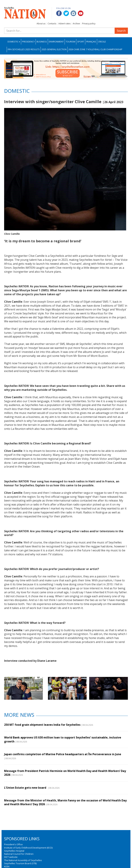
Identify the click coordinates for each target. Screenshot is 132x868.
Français (91, 42)
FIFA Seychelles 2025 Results (24, 49)
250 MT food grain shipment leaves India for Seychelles (42, 725)
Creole (102, 42)
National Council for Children (19, 854)
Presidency (28, 42)
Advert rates (64, 24)
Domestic (14, 42)
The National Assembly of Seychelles (23, 860)
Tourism (70, 42)
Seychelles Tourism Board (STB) (20, 863)
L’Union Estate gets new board (26, 788)
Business (42, 42)
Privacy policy (89, 24)
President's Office (13, 844)
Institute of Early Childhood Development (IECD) (28, 848)
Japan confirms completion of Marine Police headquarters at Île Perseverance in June (63, 754)
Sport (81, 42)
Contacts (52, 24)
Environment (56, 42)
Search (121, 31)
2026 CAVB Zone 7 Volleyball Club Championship (95, 49)
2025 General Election (54, 49)
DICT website (11, 857)
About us (41, 24)
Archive (76, 24)
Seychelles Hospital (14, 851)
